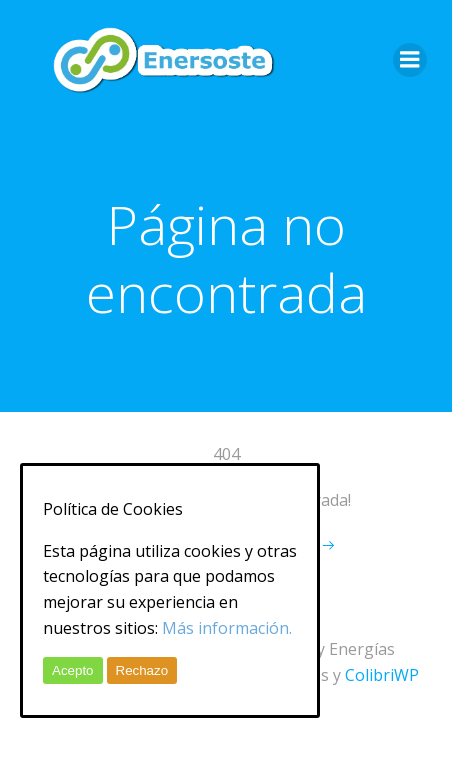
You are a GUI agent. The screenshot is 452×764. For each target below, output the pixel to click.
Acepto (73, 670)
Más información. (227, 628)
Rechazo (142, 670)
